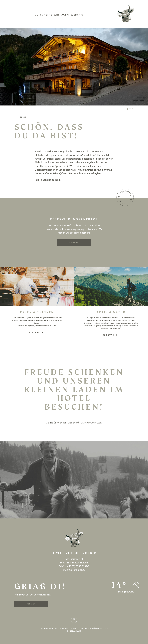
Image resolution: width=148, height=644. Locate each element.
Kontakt (31, 604)
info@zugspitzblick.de (74, 570)
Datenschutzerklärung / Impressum (54, 628)
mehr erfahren (36, 332)
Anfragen (61, 15)
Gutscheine (44, 15)
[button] (128, 109)
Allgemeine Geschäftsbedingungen (94, 628)
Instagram (74, 620)
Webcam (77, 15)
